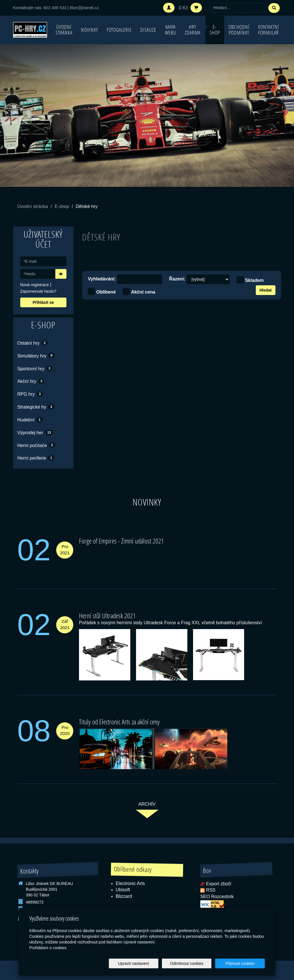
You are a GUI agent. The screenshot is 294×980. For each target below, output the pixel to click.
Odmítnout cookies (196, 963)
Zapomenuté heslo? (38, 291)
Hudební (30, 420)
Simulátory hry (36, 355)
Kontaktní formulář (269, 30)
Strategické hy (36, 407)
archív (147, 804)
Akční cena (143, 292)
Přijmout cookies (243, 963)
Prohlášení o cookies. (48, 948)
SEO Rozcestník (217, 897)
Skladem (254, 280)
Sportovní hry (35, 368)
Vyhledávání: (102, 279)
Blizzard (124, 896)
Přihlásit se (43, 302)
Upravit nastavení (149, 963)
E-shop (215, 30)
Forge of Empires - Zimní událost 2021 (121, 541)
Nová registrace (35, 285)
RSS (211, 890)
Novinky (90, 30)
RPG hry (30, 394)
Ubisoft (123, 890)
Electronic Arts (130, 883)
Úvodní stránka (64, 30)
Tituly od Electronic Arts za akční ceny (119, 722)
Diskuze (148, 30)
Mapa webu (171, 30)
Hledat (266, 290)
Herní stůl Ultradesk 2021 (107, 616)
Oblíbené (106, 292)
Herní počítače (36, 445)
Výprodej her (35, 433)
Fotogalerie (119, 30)
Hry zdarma (193, 30)
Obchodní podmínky (239, 30)
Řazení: (177, 279)
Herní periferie (36, 458)
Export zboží (219, 884)
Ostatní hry (33, 343)
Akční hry (31, 381)
